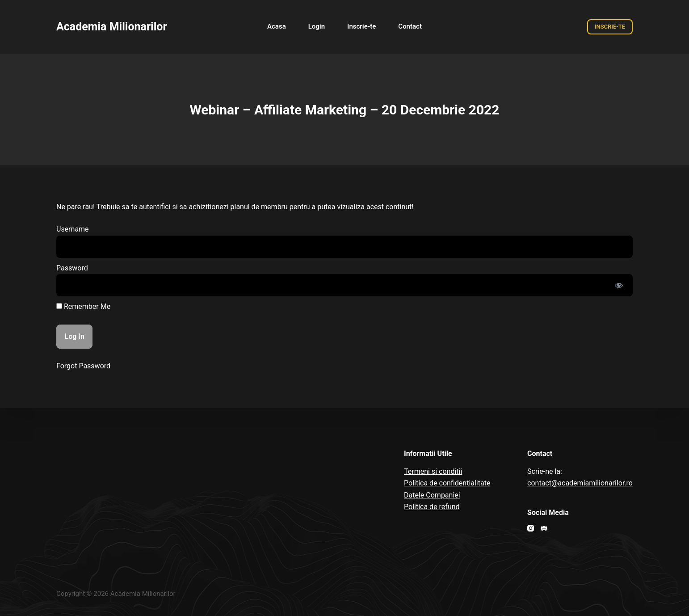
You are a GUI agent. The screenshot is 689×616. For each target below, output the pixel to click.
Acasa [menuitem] (277, 26)
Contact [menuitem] (410, 26)
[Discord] (544, 528)
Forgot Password (83, 366)
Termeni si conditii (433, 471)
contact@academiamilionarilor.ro (580, 483)
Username (73, 229)
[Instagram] (531, 528)
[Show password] (619, 285)
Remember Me (83, 306)
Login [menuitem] (317, 26)
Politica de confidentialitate (447, 483)
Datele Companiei (432, 495)
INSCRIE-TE (610, 27)
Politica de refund (432, 507)
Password (72, 268)
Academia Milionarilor (112, 27)
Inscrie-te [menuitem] (361, 26)
